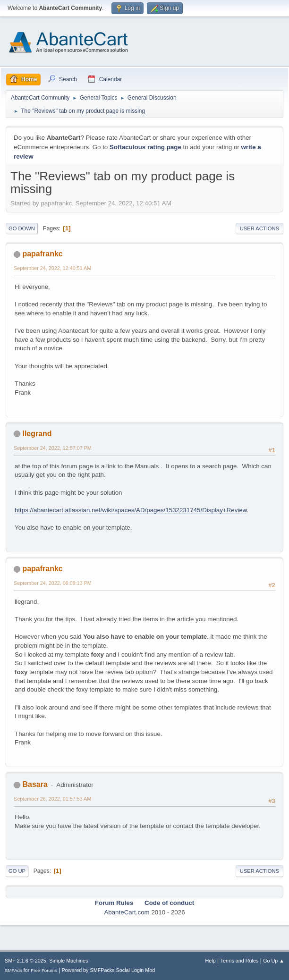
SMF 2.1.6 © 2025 (25, 961)
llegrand (37, 434)
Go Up (17, 871)
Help (211, 961)
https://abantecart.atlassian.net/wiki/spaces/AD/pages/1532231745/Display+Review (131, 510)
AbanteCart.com (127, 912)
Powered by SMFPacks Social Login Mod (109, 970)
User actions (259, 228)
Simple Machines (68, 961)
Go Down (22, 228)
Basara (35, 784)
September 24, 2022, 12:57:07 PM (53, 448)
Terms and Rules (240, 961)
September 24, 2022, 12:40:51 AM (52, 268)
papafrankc (42, 254)
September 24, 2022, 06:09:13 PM (53, 583)
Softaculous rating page (145, 147)
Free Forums (44, 970)
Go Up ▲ (274, 961)
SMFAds (13, 970)
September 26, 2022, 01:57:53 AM (52, 799)
